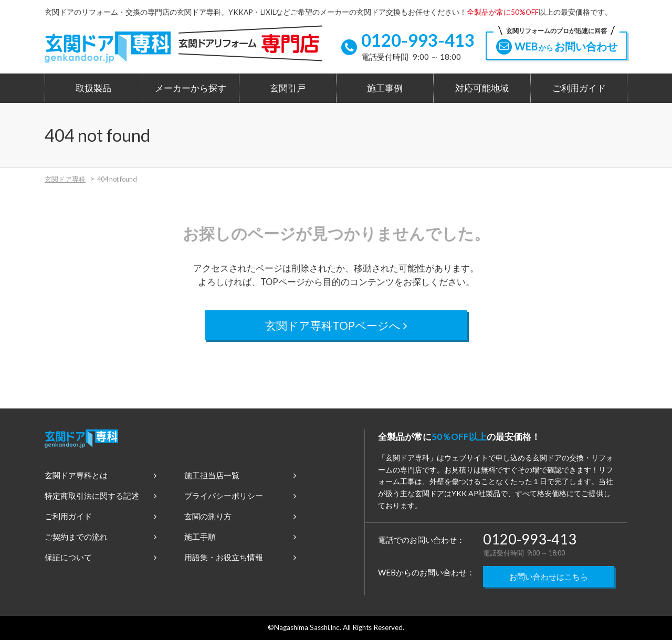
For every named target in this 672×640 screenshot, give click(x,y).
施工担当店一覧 (240, 475)
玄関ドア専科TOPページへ (336, 325)
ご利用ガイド (579, 88)
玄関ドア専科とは (101, 475)
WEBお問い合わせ (556, 43)
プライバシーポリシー (240, 496)
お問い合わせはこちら (549, 576)
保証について (101, 557)
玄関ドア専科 (65, 179)
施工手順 (240, 537)
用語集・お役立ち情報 (240, 557)
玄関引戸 (288, 88)
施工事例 (385, 88)
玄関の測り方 (240, 516)
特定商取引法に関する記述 (101, 496)
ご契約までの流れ (101, 537)
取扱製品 (93, 88)
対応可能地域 (482, 88)
